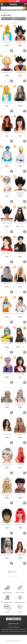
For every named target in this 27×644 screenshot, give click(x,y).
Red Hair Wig (7, 133)
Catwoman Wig (20, 344)
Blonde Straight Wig (20, 283)
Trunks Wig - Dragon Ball (7, 374)
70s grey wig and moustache (7, 405)
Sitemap (24, 631)
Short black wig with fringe (20, 133)
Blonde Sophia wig (7, 555)
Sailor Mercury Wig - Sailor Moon (7, 163)
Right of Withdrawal (15, 631)
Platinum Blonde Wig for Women (7, 495)
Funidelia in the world (13, 627)
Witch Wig (20, 102)
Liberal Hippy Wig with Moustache (20, 555)
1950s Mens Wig (20, 253)
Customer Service (13, 624)
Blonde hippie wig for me (20, 434)
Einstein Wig (7, 193)
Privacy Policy (22, 629)
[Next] (18, 572)
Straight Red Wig (20, 464)
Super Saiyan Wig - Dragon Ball (7, 73)
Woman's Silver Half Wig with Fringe (7, 465)
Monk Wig (20, 494)
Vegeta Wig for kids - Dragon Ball (20, 193)
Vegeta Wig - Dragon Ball (7, 223)
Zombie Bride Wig (7, 283)
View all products (13, 576)
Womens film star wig (7, 434)
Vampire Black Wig (20, 374)
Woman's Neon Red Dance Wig (20, 525)
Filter (3, 19)
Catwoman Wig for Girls (20, 223)
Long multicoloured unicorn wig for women (20, 405)
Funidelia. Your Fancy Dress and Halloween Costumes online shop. (13, 4)
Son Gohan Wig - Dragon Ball (20, 163)
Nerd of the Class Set (7, 524)
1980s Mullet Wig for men (7, 253)
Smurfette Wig (7, 42)
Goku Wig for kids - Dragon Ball (20, 43)
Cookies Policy (6, 631)
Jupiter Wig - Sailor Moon (20, 313)
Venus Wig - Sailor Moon (7, 313)
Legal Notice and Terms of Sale (10, 629)
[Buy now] (12, 51)
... (1, 13)
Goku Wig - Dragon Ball (20, 72)
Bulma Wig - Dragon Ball (7, 344)
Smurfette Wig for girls (7, 102)
